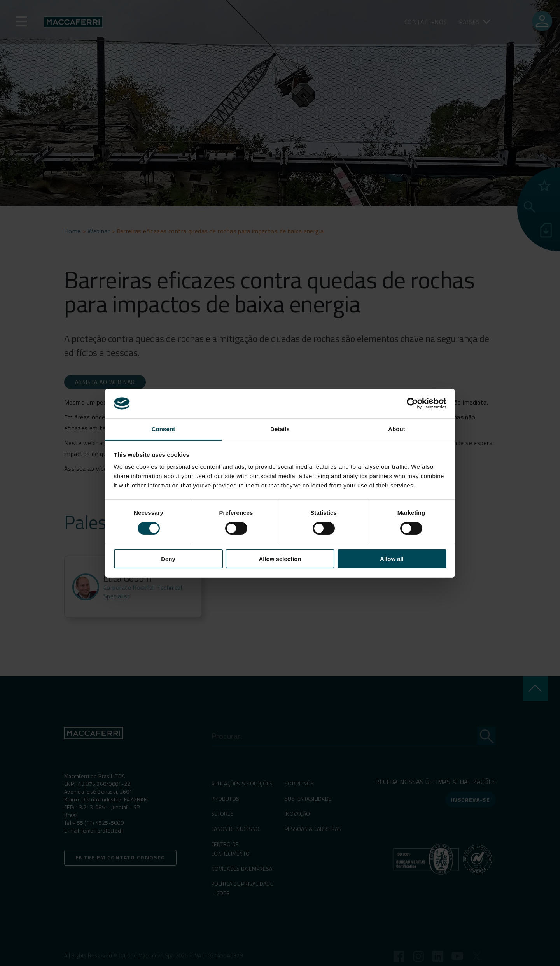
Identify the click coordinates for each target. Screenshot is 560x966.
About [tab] (397, 429)
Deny (168, 559)
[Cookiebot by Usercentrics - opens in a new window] (412, 403)
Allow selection (280, 559)
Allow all (392, 559)
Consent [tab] (164, 429)
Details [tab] (280, 429)
